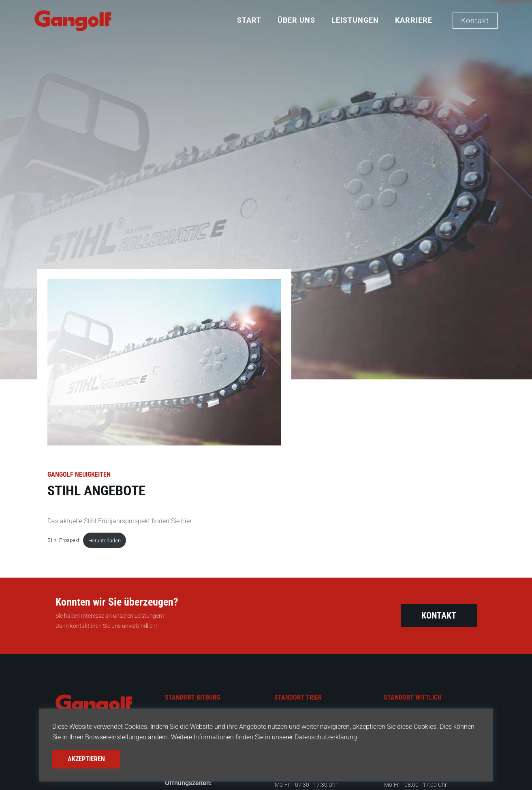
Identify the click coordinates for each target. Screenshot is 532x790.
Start (249, 20)
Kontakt (475, 20)
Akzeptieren (84, 760)
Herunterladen (105, 541)
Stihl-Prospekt (63, 541)
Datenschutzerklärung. (314, 738)
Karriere (414, 20)
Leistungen (355, 20)
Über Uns (296, 20)
